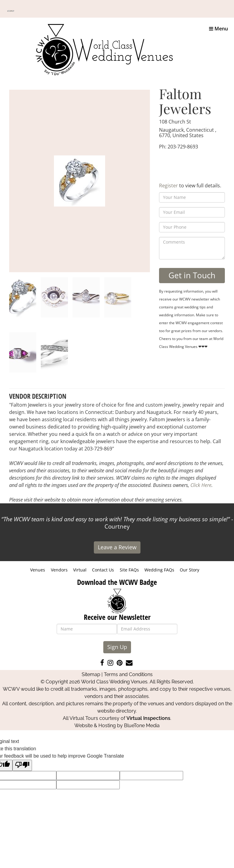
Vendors (59, 570)
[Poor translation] (22, 765)
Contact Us (103, 570)
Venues (38, 570)
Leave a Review (117, 547)
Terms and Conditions (128, 674)
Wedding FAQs (159, 570)
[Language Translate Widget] (11, 11)
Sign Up (117, 647)
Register (168, 186)
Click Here (201, 485)
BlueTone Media (142, 726)
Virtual (80, 570)
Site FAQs (129, 570)
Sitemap (91, 674)
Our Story (190, 570)
